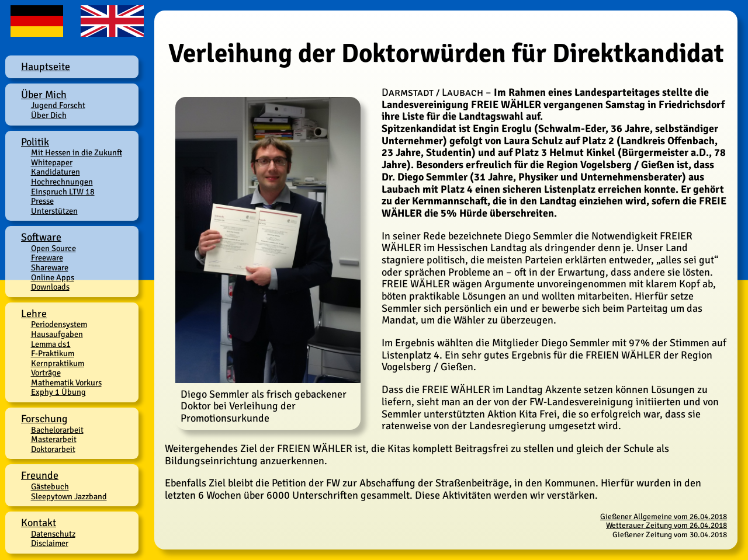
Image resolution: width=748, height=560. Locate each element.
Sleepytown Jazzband (69, 496)
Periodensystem (59, 324)
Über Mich (44, 95)
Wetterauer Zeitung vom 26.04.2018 (666, 525)
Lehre (34, 314)
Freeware (47, 258)
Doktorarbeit (53, 449)
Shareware (50, 267)
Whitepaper (52, 162)
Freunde (40, 475)
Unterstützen (54, 211)
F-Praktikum (53, 353)
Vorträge (46, 373)
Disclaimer (50, 543)
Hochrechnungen (62, 182)
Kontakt (39, 523)
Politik (35, 142)
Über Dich (49, 115)
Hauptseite (46, 67)
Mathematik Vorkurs (66, 382)
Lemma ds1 (51, 344)
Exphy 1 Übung (58, 392)
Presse (42, 201)
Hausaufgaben (57, 334)
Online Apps (53, 277)
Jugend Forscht (58, 105)
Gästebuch (50, 486)
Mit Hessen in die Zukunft (77, 152)
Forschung (44, 419)
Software (41, 237)
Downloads (50, 287)
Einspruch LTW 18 (63, 192)
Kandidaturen (56, 172)
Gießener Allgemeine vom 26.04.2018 (664, 516)
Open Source (53, 248)
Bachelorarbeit (57, 430)
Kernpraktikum (58, 363)
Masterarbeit (54, 439)
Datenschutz (53, 534)
